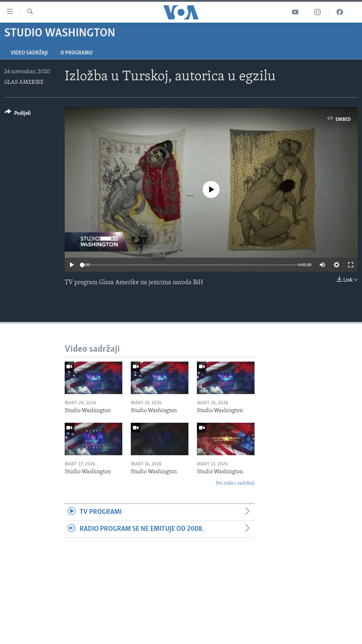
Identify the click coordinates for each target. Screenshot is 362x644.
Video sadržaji (29, 53)
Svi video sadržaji (235, 483)
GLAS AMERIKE (24, 82)
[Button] (18, 114)
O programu (77, 53)
